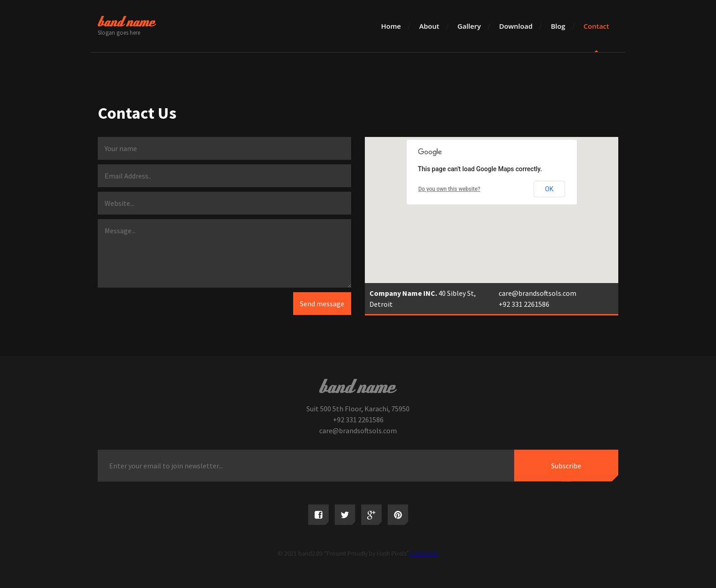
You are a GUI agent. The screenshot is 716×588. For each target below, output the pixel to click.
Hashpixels (424, 553)
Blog (558, 26)
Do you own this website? (449, 189)
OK (549, 189)
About (429, 26)
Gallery (469, 26)
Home (391, 26)
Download (516, 26)
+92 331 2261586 (524, 304)
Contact (596, 26)
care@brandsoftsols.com (537, 293)
